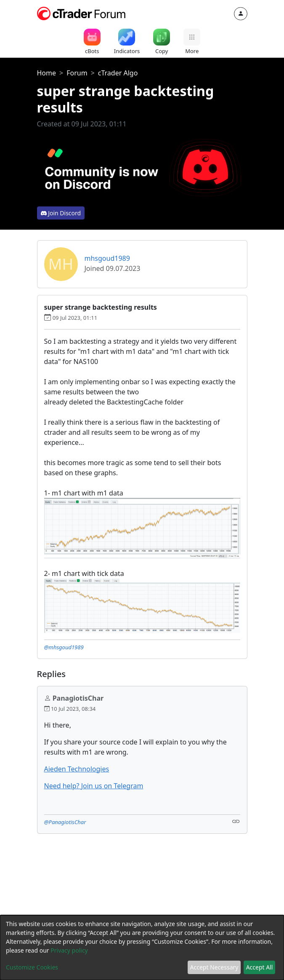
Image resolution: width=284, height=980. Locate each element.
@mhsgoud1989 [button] (64, 647)
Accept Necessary (214, 967)
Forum (77, 73)
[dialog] (142, 948)
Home (47, 73)
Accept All (260, 967)
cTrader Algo (118, 73)
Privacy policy (69, 950)
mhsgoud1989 (107, 258)
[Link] (236, 821)
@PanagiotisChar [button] (65, 822)
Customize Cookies (32, 967)
